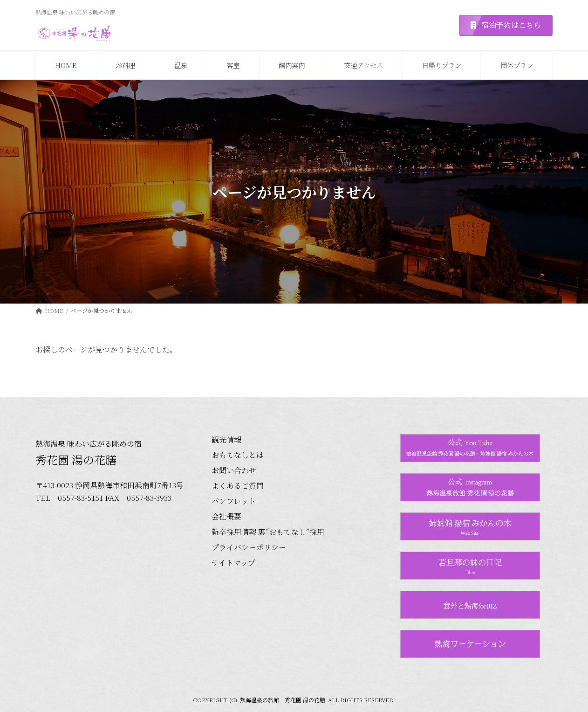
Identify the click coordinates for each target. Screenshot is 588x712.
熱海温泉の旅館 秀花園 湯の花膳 (283, 700)
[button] (506, 25)
